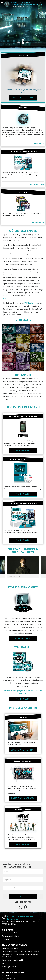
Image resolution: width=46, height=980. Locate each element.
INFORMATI (23, 320)
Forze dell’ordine (8, 976)
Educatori (6, 973)
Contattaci (6, 937)
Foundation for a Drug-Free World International (22, 916)
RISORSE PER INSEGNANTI (23, 407)
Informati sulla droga (10, 946)
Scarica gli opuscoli (9, 964)
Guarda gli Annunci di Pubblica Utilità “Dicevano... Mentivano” (21, 953)
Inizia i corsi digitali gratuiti (12, 958)
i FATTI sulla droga (31, 303)
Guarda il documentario (20, 949)
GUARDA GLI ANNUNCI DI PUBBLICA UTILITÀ (23, 551)
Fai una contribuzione (10, 934)
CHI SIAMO (7, 927)
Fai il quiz (6, 961)
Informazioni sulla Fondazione (14, 930)
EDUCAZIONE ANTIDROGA (15, 943)
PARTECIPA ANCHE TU (23, 708)
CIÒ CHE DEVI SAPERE (23, 231)
